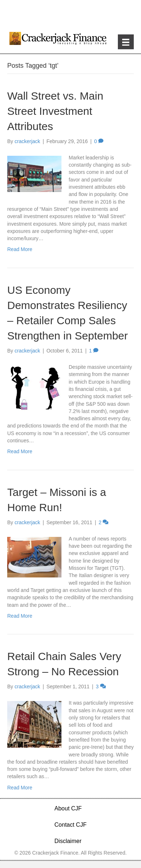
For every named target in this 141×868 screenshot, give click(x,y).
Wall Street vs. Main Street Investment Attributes (55, 111)
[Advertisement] (70, 14)
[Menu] (126, 42)
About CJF (68, 808)
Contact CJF (71, 825)
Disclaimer (68, 841)
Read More (20, 249)
